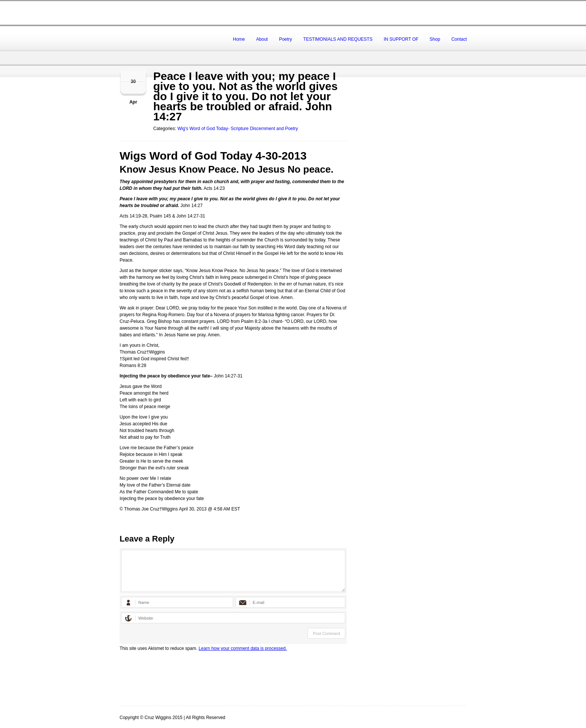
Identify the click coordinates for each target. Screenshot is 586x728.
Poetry (286, 39)
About (262, 39)
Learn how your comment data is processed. (243, 648)
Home (239, 39)
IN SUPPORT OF (401, 39)
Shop (435, 39)
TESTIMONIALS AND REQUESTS (338, 39)
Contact (459, 39)
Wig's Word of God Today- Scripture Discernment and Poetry (238, 129)
